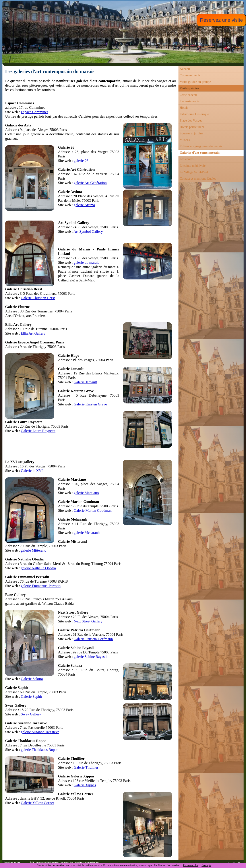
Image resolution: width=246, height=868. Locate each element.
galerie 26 (81, 161)
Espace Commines (35, 112)
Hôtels (184, 108)
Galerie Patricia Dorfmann (93, 639)
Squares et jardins (191, 133)
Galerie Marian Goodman (93, 511)
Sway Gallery (31, 714)
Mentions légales (12, 862)
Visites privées (189, 88)
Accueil (185, 69)
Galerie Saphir (32, 697)
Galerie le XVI (32, 471)
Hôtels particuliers (192, 127)
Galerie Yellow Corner (37, 803)
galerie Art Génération (90, 183)
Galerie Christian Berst (38, 298)
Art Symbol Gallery (88, 232)
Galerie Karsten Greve (90, 404)
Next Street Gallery (88, 621)
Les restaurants (190, 101)
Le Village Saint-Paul (194, 172)
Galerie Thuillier (86, 767)
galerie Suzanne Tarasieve (40, 732)
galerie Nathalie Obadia (38, 568)
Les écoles (186, 159)
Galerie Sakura (32, 679)
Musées (185, 140)
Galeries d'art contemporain (200, 153)
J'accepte (206, 865)
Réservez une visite (221, 20)
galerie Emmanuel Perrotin (41, 586)
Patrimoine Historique (194, 114)
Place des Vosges (191, 120)
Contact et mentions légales (198, 178)
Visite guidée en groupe (195, 82)
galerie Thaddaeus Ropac (39, 750)
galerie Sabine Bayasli (90, 657)
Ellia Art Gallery (33, 333)
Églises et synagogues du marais (201, 146)
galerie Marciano (86, 493)
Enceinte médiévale (193, 166)
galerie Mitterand (34, 550)
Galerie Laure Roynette (38, 431)
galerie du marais (86, 263)
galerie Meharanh (87, 533)
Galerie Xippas (85, 785)
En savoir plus (191, 865)
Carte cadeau (188, 95)
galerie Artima (84, 205)
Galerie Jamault (85, 382)
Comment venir (190, 75)
